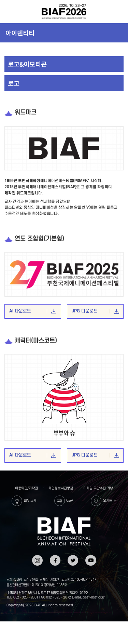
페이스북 (55, 559)
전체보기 (9, 12)
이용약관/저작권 (26, 488)
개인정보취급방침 (61, 488)
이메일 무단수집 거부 (98, 488)
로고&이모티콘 (27, 64)
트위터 (73, 557)
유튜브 (91, 557)
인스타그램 (37, 559)
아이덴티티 (20, 33)
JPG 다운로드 (95, 311)
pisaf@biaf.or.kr (94, 597)
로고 (14, 83)
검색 (118, 12)
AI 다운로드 (33, 311)
